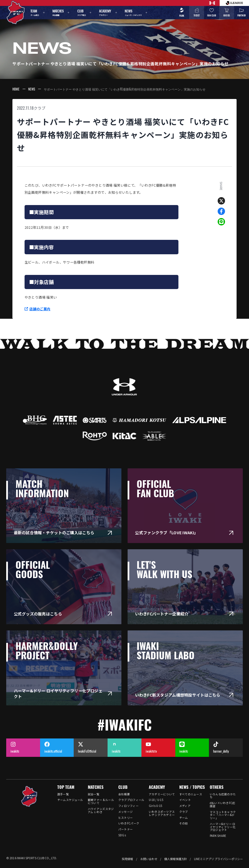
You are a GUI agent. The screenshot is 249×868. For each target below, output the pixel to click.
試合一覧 (94, 794)
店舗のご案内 (40, 309)
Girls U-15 (156, 806)
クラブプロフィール (131, 800)
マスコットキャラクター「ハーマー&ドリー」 (223, 815)
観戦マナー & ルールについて (101, 801)
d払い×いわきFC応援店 (223, 805)
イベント (185, 800)
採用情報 (127, 859)
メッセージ (125, 812)
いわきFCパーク (129, 823)
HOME (16, 89)
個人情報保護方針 (176, 859)
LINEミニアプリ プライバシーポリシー (218, 859)
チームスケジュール (70, 800)
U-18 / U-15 (156, 800)
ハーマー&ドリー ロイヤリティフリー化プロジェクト (223, 827)
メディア (185, 806)
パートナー (125, 829)
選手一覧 (63, 794)
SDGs (122, 835)
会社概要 (124, 794)
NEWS (32, 89)
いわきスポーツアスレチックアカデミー (162, 813)
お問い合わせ (149, 859)
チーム (184, 818)
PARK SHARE (218, 836)
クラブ (40, 108)
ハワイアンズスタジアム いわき (101, 810)
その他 (184, 823)
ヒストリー (125, 818)
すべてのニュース (191, 794)
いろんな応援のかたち (223, 796)
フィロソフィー (128, 806)
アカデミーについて (162, 794)
